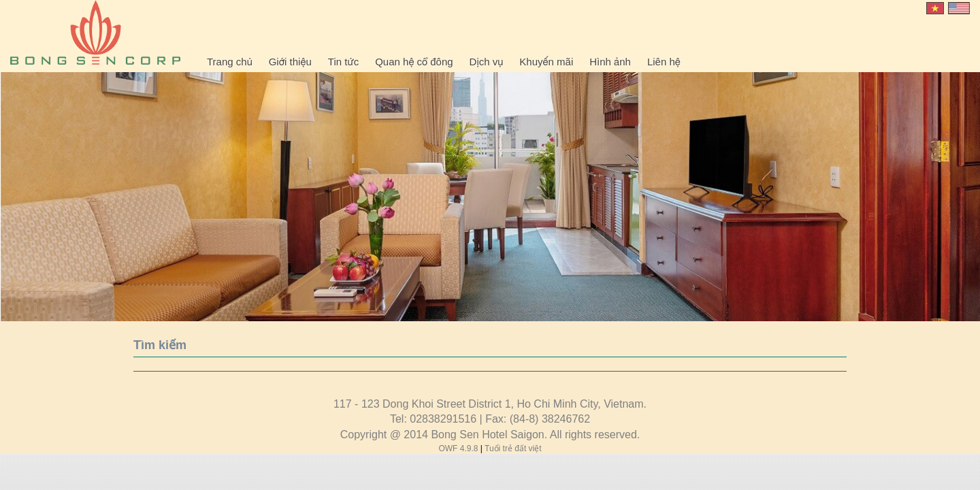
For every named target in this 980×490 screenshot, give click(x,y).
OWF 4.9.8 (459, 448)
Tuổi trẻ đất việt (513, 448)
